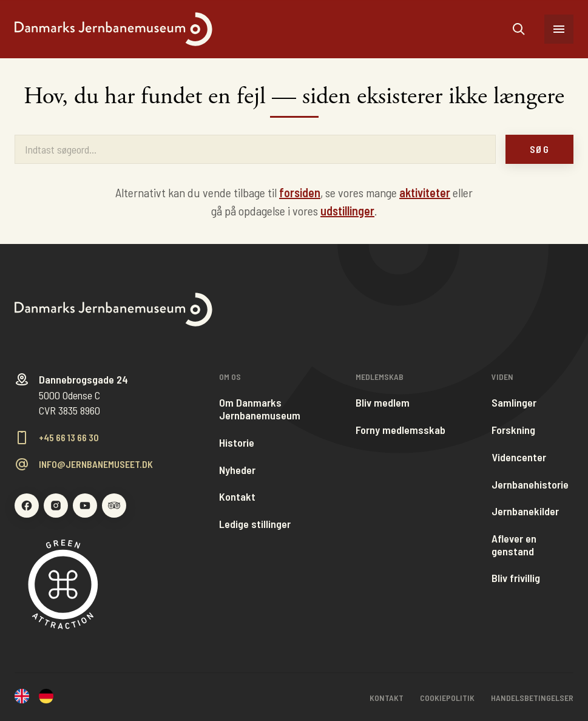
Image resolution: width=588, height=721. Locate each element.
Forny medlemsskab (400, 430)
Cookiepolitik (447, 698)
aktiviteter (425, 192)
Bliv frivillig (516, 578)
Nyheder (237, 470)
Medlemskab (380, 377)
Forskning (513, 430)
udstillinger (347, 211)
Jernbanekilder (525, 511)
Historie (237, 443)
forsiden (300, 192)
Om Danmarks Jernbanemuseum (260, 409)
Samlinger (514, 403)
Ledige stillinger (255, 524)
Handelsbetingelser (532, 698)
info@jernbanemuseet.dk (96, 464)
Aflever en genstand (514, 545)
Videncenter (519, 457)
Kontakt (237, 497)
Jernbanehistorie (530, 485)
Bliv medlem (383, 403)
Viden (502, 377)
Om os (230, 377)
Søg (539, 149)
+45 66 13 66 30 (69, 438)
